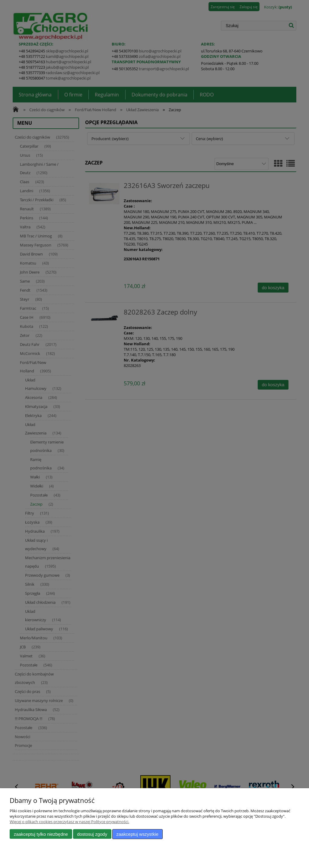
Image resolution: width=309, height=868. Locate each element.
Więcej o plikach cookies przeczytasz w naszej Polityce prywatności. (69, 822)
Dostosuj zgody (92, 834)
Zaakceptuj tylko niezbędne (41, 834)
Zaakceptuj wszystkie (137, 834)
